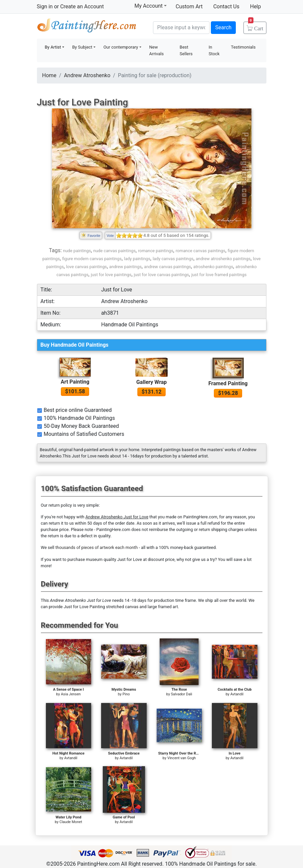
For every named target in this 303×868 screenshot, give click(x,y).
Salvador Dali (182, 694)
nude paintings (77, 251)
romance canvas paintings (200, 251)
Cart (256, 26)
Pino (126, 694)
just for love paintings (111, 275)
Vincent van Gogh (182, 758)
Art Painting (75, 382)
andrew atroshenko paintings (223, 259)
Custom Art (189, 6)
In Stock (214, 50)
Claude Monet (71, 822)
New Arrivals (157, 50)
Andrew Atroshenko (87, 75)
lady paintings (137, 259)
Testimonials (243, 47)
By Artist (53, 47)
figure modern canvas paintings (92, 259)
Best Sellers (186, 50)
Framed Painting (228, 383)
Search (223, 27)
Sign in (45, 6)
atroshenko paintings (213, 267)
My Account (151, 6)
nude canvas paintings (114, 251)
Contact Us (226, 6)
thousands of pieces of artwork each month (96, 547)
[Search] (181, 28)
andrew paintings (125, 267)
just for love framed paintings (219, 275)
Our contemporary (121, 47)
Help (256, 6)
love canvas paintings (86, 267)
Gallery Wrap (152, 382)
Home (49, 75)
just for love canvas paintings (161, 275)
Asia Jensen (71, 694)
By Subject (82, 47)
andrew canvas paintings (167, 267)
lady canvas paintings (173, 259)
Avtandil (237, 694)
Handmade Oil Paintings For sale (87, 27)
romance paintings (156, 251)
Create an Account (82, 6)
